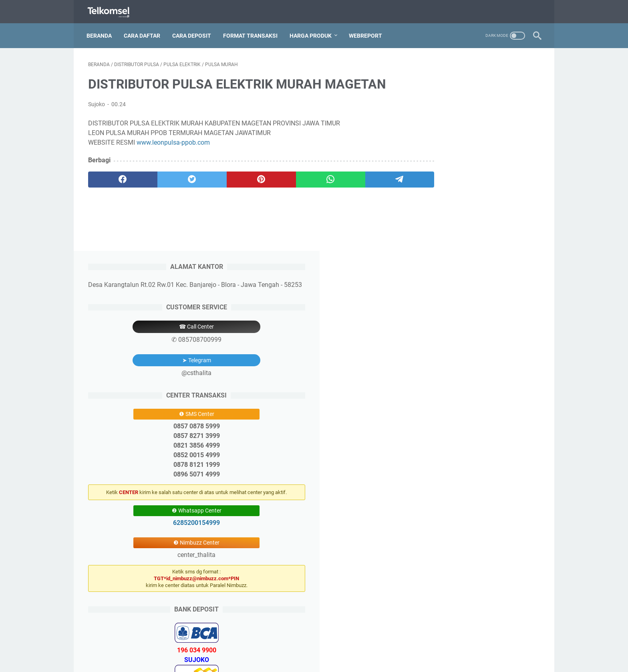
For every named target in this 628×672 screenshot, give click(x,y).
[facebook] (118, 177)
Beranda (101, 32)
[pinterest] (239, 177)
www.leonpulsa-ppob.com (173, 140)
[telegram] (361, 177)
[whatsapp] (300, 177)
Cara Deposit (193, 32)
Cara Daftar (144, 32)
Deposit (305, 643)
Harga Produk (312, 32)
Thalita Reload (333, 660)
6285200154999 (480, 334)
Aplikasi (363, 643)
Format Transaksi (252, 32)
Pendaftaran (272, 643)
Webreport (367, 32)
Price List (334, 643)
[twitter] (179, 177)
